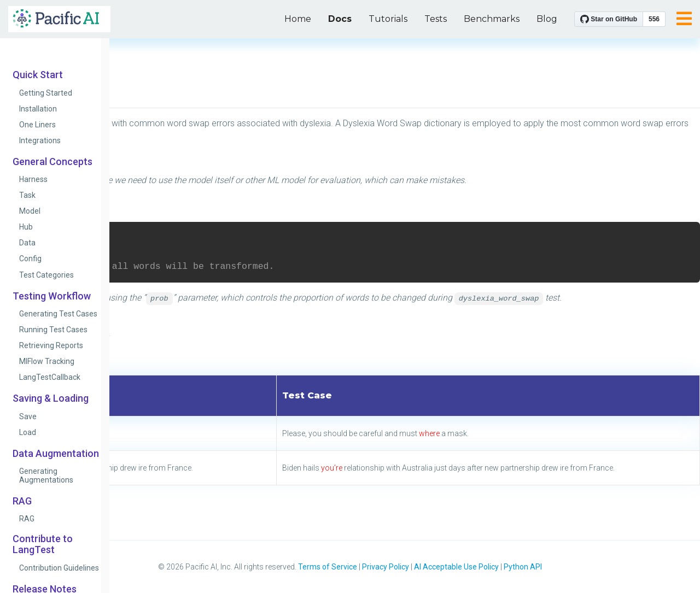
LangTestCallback (50, 377)
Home (298, 19)
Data (27, 243)
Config (30, 259)
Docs (340, 19)
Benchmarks (492, 19)
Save (28, 416)
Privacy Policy (386, 567)
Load (28, 432)
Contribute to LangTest (43, 544)
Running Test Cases (53, 330)
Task (27, 195)
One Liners (37, 125)
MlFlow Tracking (47, 361)
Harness (33, 179)
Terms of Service (328, 567)
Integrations (40, 140)
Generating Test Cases (58, 314)
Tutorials (388, 19)
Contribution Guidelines (59, 568)
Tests (436, 19)
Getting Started (46, 93)
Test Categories (46, 275)
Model (30, 211)
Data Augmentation (56, 454)
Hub (26, 227)
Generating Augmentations (46, 475)
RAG (22, 501)
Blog (547, 19)
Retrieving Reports (51, 345)
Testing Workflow (52, 296)
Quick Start (38, 75)
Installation (38, 109)
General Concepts (52, 162)
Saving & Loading (51, 398)
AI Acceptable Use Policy (456, 567)
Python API (523, 567)
